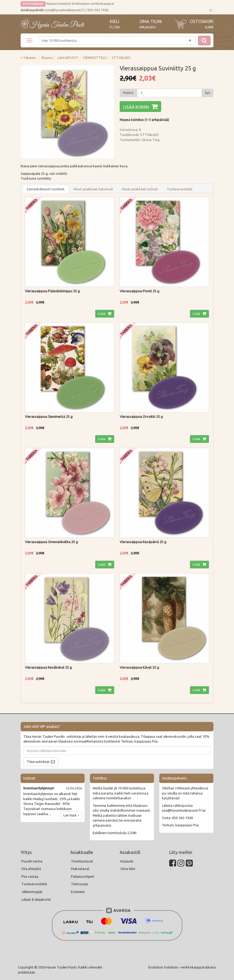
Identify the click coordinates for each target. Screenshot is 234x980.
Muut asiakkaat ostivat (140, 189)
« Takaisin (28, 58)
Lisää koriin (136, 107)
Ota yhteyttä (31, 869)
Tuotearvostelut (180, 189)
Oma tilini (151, 21)
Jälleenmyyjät (32, 892)
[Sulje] (211, 10)
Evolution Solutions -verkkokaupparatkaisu (182, 967)
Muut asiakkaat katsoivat (93, 189)
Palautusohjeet (83, 876)
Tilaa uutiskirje (38, 762)
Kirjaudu (148, 27)
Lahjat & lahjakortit (36, 899)
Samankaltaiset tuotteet (46, 189)
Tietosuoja (79, 884)
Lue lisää (71, 815)
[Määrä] (169, 93)
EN (118, 27)
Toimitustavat (82, 861)
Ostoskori (202, 21)
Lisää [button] (102, 314)
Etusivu (47, 58)
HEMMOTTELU (95, 58)
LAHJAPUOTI (68, 58)
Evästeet (78, 892)
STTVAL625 (121, 58)
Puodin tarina (32, 861)
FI (111, 27)
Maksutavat (80, 869)
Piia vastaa (30, 876)
